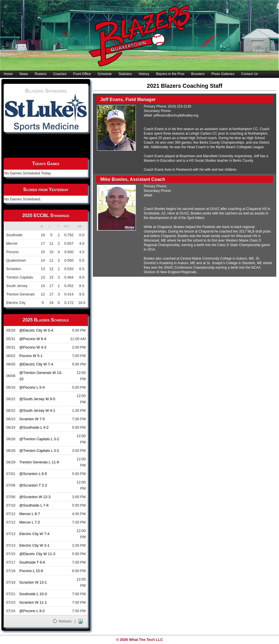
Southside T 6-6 (32, 562)
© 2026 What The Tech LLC (139, 640)
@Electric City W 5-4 (36, 330)
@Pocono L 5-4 (32, 387)
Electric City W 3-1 (35, 545)
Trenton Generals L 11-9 (39, 462)
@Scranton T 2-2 (33, 485)
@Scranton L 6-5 (33, 474)
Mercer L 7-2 (30, 522)
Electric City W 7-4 (35, 534)
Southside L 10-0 (33, 594)
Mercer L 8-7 (30, 514)
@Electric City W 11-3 (37, 554)
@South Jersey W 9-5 (37, 399)
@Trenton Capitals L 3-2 (39, 439)
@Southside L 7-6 (34, 505)
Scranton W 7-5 (32, 419)
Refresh (65, 621)
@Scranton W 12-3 (35, 497)
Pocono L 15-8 (31, 571)
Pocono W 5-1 (31, 356)
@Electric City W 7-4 (36, 364)
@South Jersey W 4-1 (37, 410)
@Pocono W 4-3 (33, 347)
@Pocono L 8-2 (32, 611)
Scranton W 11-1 (33, 602)
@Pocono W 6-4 (33, 339)
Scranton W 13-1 (33, 582)
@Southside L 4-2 (34, 427)
